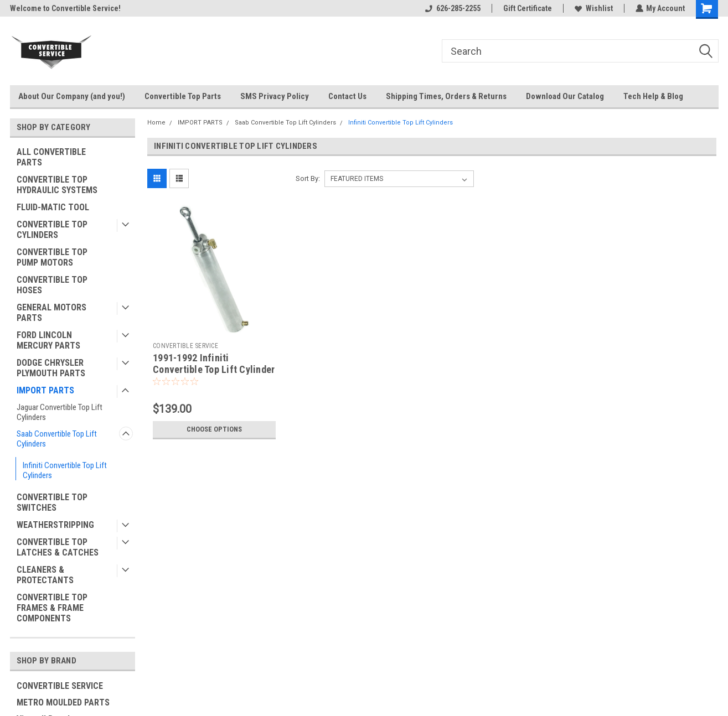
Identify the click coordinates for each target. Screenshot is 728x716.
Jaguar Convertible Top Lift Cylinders (60, 412)
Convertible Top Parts (183, 96)
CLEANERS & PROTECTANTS (45, 575)
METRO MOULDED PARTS (63, 702)
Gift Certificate (527, 8)
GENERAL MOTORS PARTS (51, 313)
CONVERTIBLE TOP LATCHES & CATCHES (58, 547)
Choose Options (214, 429)
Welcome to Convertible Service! (65, 8)
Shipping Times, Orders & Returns (446, 96)
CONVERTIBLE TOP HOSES (52, 285)
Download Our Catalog (565, 96)
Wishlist (593, 8)
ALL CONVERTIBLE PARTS (51, 157)
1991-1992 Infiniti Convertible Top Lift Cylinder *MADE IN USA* (214, 369)
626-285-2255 (452, 8)
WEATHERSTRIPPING (55, 525)
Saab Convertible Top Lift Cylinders (57, 439)
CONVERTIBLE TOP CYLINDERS (52, 230)
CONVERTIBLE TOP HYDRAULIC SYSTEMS (57, 185)
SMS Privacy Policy (275, 96)
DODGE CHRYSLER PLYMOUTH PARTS (51, 368)
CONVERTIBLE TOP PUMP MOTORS (52, 257)
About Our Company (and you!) (72, 96)
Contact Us (347, 96)
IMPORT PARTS (45, 390)
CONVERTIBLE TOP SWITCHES (52, 502)
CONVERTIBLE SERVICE (60, 686)
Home (156, 123)
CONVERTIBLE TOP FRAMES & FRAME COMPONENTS (52, 608)
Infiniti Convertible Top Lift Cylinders (65, 470)
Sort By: (308, 178)
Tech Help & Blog (653, 96)
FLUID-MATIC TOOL (53, 207)
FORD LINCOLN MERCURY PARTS (48, 340)
